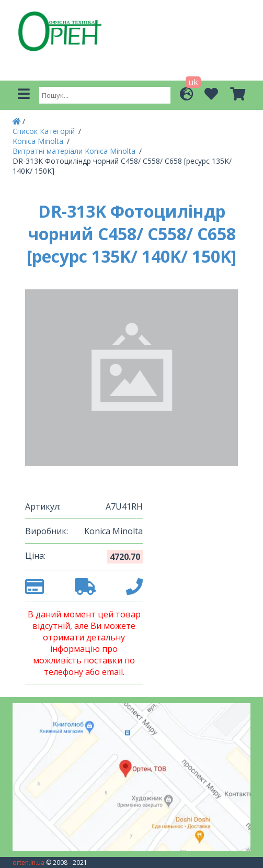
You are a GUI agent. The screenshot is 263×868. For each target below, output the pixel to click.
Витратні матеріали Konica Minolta (75, 151)
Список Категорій (45, 131)
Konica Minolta (39, 141)
